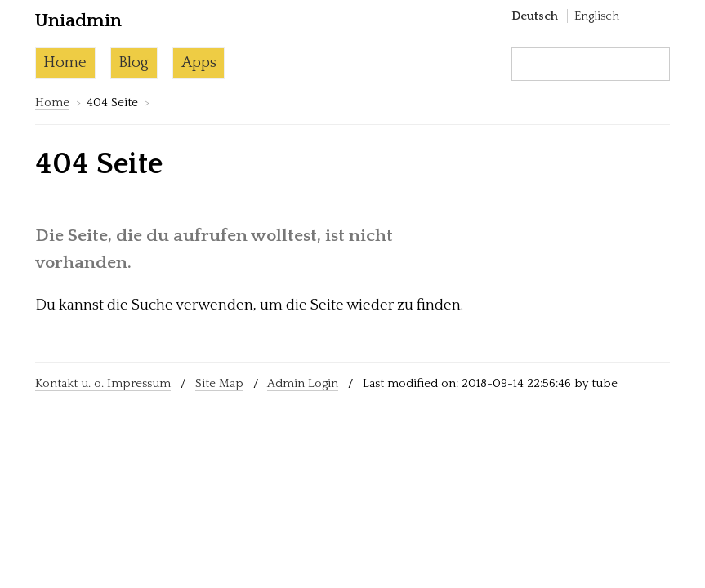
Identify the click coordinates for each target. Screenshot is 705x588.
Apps (199, 62)
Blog (134, 62)
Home (65, 62)
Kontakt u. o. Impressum (103, 383)
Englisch (597, 16)
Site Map (219, 383)
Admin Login (303, 383)
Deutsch (535, 16)
